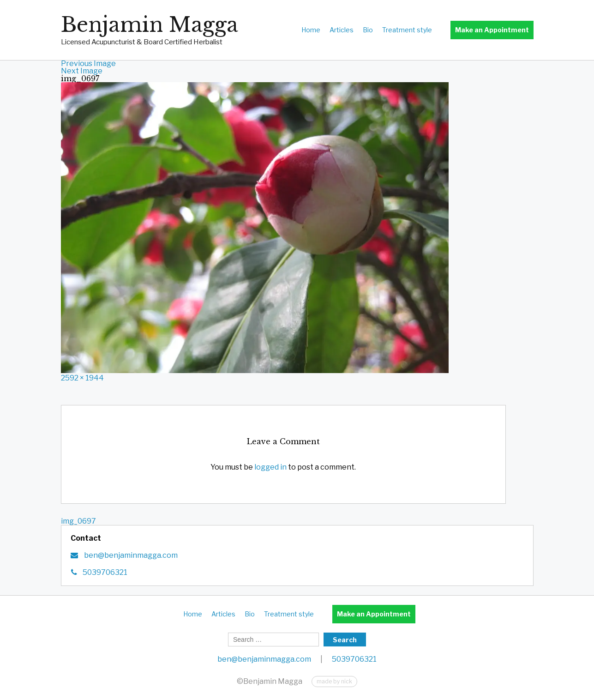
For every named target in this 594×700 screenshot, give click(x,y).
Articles (342, 30)
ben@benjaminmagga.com (130, 555)
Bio (368, 30)
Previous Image (88, 63)
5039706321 (105, 572)
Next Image (82, 71)
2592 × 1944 (82, 378)
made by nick (334, 681)
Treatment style (407, 30)
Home (311, 30)
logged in (270, 467)
